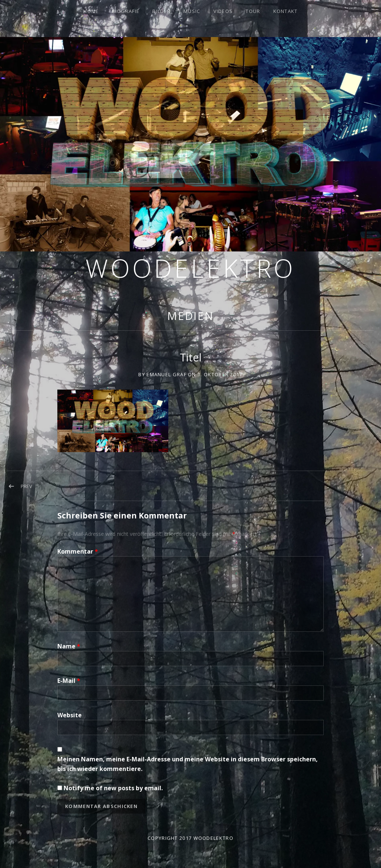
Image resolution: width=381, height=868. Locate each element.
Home (91, 11)
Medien (190, 316)
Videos (223, 11)
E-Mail (69, 681)
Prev (26, 486)
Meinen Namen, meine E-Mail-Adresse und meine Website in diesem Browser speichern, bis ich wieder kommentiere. (188, 764)
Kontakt (286, 11)
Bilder (161, 11)
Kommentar (78, 551)
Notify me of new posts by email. (113, 788)
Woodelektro (190, 268)
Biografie (126, 11)
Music (192, 11)
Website (70, 715)
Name (69, 646)
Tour (253, 11)
